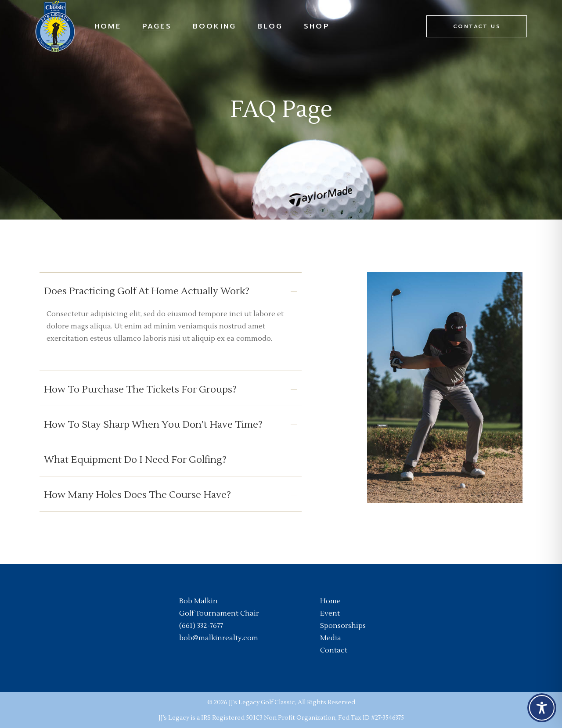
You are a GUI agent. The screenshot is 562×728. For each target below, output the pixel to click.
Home (330, 601)
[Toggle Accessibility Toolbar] (542, 708)
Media (331, 638)
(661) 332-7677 (201, 626)
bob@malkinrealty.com (219, 638)
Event (330, 613)
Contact (334, 650)
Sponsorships (343, 626)
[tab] (171, 290)
